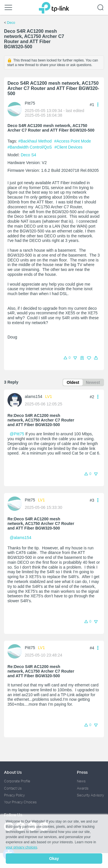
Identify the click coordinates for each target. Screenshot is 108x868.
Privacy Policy (14, 795)
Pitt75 (30, 103)
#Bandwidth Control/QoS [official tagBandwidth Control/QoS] (30, 147)
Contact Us (13, 788)
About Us (13, 772)
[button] (96, 358)
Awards (83, 788)
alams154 (34, 397)
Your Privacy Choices (20, 802)
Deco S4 (29, 155)
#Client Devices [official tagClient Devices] (68, 147)
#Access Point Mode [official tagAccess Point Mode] (73, 141)
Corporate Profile (17, 781)
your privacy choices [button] (21, 847)
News (81, 781)
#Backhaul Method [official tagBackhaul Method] (35, 141)
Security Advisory (90, 795)
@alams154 (21, 538)
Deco (11, 23)
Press (82, 772)
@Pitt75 (17, 434)
